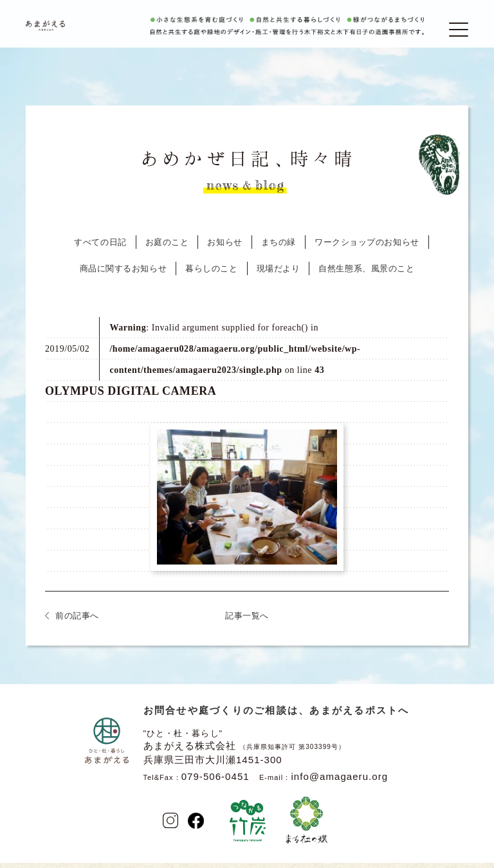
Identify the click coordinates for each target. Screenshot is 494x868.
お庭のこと (167, 250)
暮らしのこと (211, 276)
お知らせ (224, 250)
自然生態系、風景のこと (366, 276)
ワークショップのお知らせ (367, 250)
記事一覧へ (247, 623)
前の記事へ (77, 623)
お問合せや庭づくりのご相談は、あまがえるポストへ (277, 718)
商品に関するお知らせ (123, 276)
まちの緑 (279, 250)
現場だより (279, 276)
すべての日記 (100, 250)
